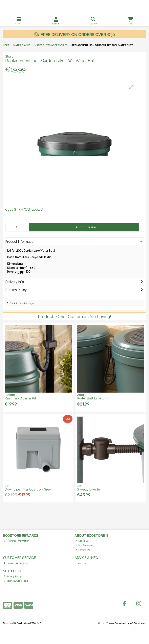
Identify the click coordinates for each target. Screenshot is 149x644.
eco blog (81, 563)
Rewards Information (17, 541)
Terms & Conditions (16, 581)
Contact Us (83, 550)
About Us (82, 541)
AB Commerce (138, 623)
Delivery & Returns (16, 563)
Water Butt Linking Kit (93, 398)
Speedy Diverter (89, 489)
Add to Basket (84, 227)
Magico (110, 623)
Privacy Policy (13, 576)
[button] (131, 87)
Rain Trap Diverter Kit (20, 398)
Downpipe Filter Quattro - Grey (28, 489)
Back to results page (22, 303)
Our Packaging (85, 545)
